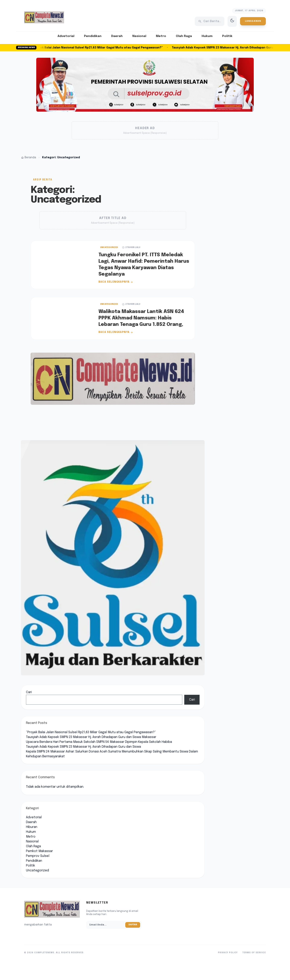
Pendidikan (93, 36)
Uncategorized (109, 247)
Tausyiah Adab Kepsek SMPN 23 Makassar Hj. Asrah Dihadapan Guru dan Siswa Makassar (91, 737)
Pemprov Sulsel (38, 856)
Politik (227, 36)
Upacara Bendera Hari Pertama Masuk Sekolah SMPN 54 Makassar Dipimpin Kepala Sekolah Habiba (99, 742)
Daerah (117, 36)
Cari (29, 692)
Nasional (139, 36)
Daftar (133, 925)
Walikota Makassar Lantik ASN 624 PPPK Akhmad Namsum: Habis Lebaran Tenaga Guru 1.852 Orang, (141, 318)
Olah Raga (184, 36)
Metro (161, 36)
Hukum (207, 36)
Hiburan (32, 827)
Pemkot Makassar (39, 851)
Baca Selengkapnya (116, 282)
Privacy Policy (228, 953)
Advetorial (66, 36)
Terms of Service (254, 953)
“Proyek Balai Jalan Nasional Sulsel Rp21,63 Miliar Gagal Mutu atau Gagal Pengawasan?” (100, 48)
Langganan (253, 21)
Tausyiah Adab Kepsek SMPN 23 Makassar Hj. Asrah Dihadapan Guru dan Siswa (83, 747)
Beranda (28, 157)
